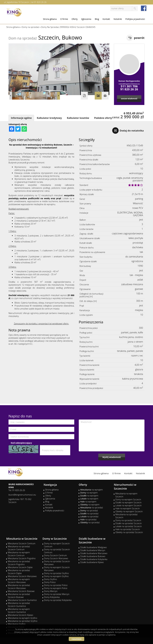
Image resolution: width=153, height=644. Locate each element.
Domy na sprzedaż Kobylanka (58, 600)
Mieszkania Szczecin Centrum (22, 543)
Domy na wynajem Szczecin (128, 499)
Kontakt (106, 19)
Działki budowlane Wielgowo (93, 547)
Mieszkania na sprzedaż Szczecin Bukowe (19, 596)
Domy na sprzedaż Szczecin (128, 520)
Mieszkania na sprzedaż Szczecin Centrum (19, 548)
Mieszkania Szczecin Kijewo (20, 615)
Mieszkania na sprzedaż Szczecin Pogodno (19, 563)
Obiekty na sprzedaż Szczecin (129, 532)
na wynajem (92, 490)
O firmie (64, 19)
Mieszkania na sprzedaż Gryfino (23, 621)
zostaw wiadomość (129, 99)
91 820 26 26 (40, 2)
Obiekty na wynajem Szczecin (129, 511)
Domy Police (50, 582)
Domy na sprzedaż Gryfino (56, 573)
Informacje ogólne (21, 118)
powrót (139, 38)
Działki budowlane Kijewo (92, 562)
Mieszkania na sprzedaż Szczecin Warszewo (19, 587)
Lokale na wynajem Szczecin (128, 505)
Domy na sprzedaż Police (56, 585)
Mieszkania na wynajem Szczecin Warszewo (19, 581)
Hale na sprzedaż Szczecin (128, 529)
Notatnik (118, 19)
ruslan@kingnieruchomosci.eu (129, 84)
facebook (144, 8)
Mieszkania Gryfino (17, 624)
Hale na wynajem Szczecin (128, 508)
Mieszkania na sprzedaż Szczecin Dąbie (19, 572)
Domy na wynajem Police (56, 588)
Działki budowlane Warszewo (94, 553)
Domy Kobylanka (52, 597)
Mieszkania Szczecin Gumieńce (22, 600)
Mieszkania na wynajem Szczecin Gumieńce (19, 611)
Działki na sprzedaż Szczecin (128, 523)
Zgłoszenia (86, 19)
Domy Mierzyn (51, 591)
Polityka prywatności (135, 19)
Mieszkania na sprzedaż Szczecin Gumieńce (19, 605)
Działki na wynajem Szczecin (128, 502)
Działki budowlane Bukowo (93, 556)
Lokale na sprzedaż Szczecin (129, 526)
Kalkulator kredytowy (49, 118)
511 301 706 (129, 86)
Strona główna (50, 19)
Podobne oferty (103, 118)
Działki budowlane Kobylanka (94, 559)
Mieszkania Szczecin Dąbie (20, 567)
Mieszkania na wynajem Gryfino (22, 618)
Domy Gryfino (51, 579)
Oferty (75, 19)
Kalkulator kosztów (78, 118)
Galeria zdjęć (98, 96)
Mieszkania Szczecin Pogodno (22, 558)
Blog (97, 19)
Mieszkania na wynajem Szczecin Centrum (19, 554)
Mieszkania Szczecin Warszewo (22, 576)
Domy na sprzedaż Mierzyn (57, 594)
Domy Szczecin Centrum (56, 555)
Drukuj (105, 96)
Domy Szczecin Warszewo (56, 558)
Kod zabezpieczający (21, 443)
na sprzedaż (92, 508)
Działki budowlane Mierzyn (93, 550)
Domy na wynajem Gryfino (56, 576)
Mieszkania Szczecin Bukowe (21, 591)
